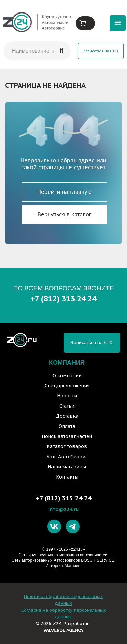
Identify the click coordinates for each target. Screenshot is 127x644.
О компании (67, 376)
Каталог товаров (67, 446)
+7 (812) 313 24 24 (63, 298)
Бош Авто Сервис (67, 457)
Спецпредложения (67, 386)
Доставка (67, 416)
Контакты (67, 477)
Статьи (67, 406)
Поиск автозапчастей (67, 436)
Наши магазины (67, 467)
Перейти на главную (65, 192)
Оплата (67, 426)
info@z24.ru (63, 509)
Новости (67, 396)
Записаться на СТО (101, 51)
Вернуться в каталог (65, 214)
